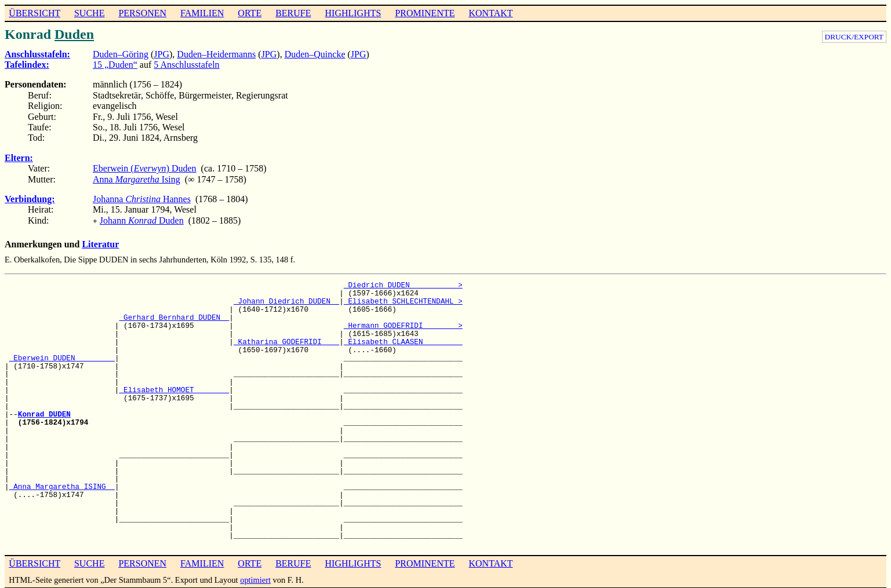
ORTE (250, 13)
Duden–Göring (121, 54)
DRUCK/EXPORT (854, 37)
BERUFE (293, 13)
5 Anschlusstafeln (186, 65)
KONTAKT (490, 13)
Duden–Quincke (315, 54)
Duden (74, 34)
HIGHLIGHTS (353, 13)
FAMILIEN (202, 13)
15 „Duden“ (115, 65)
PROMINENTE (425, 13)
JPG (161, 54)
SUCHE (89, 13)
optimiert (255, 579)
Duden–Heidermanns (216, 54)
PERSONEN (142, 13)
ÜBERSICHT (34, 13)
